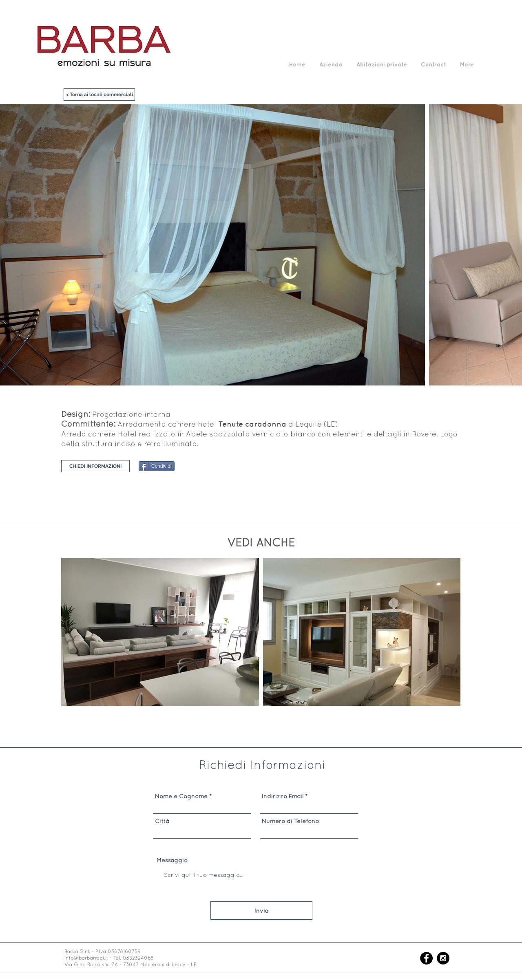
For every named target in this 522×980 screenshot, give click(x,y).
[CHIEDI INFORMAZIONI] (95, 466)
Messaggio (172, 860)
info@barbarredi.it (86, 958)
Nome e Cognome (181, 796)
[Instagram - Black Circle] (443, 958)
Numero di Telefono (290, 821)
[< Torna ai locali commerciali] (99, 95)
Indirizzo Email (283, 796)
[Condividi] (157, 466)
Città (162, 821)
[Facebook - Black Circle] (426, 958)
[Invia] (261, 911)
